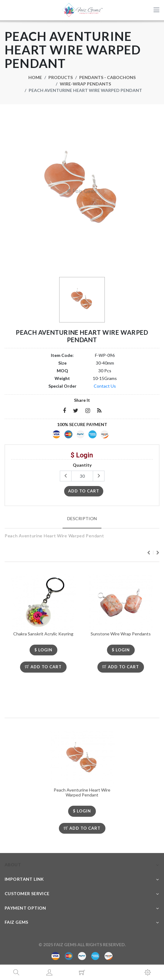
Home (35, 77)
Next (158, 553)
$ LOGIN (43, 650)
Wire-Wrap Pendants (85, 84)
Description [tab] (82, 518)
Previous (149, 553)
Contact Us (105, 386)
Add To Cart (43, 667)
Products (61, 77)
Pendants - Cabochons (107, 77)
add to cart (84, 491)
